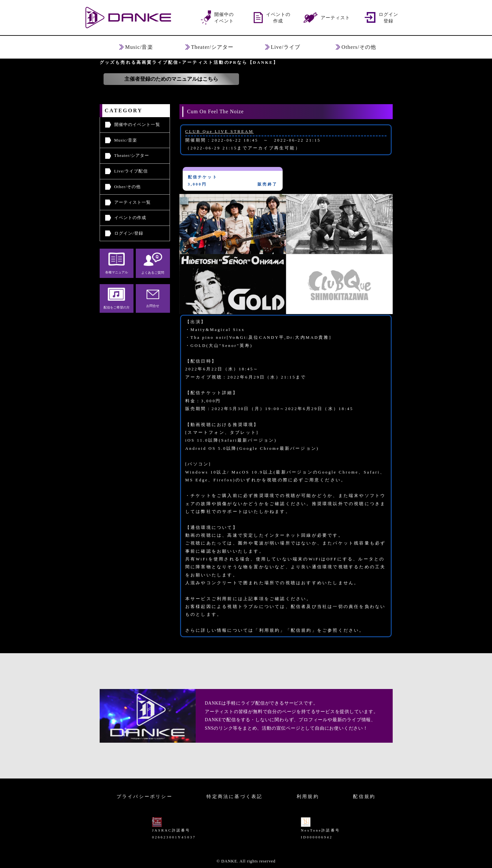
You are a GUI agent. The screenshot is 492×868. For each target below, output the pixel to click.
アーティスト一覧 (133, 202)
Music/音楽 (126, 140)
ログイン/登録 (129, 233)
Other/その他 (128, 187)
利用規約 (308, 796)
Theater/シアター (132, 156)
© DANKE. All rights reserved (246, 861)
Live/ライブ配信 (131, 171)
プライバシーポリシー (145, 796)
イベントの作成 (130, 218)
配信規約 (364, 796)
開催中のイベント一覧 (137, 125)
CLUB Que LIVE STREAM (219, 131)
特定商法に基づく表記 (234, 796)
